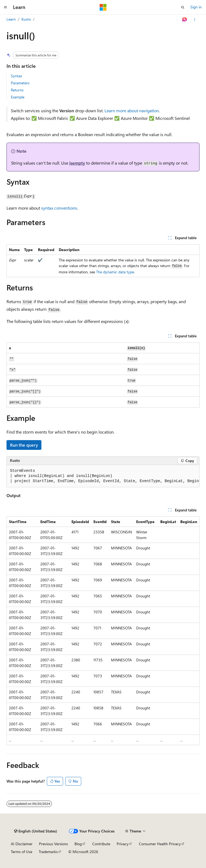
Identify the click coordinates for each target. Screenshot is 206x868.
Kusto (26, 19)
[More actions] (195, 20)
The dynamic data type (115, 272)
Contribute (101, 844)
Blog (78, 844)
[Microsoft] (103, 7)
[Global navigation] (5, 7)
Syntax (16, 76)
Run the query (24, 445)
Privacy (123, 844)
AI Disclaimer (22, 844)
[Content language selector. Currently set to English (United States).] (36, 831)
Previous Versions (53, 844)
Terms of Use (22, 852)
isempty (77, 163)
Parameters (20, 83)
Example (18, 97)
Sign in (196, 7)
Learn (11, 19)
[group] (103, 476)
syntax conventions (59, 208)
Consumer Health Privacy (160, 844)
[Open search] (183, 7)
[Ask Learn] (185, 20)
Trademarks (48, 852)
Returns (17, 90)
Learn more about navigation (132, 110)
